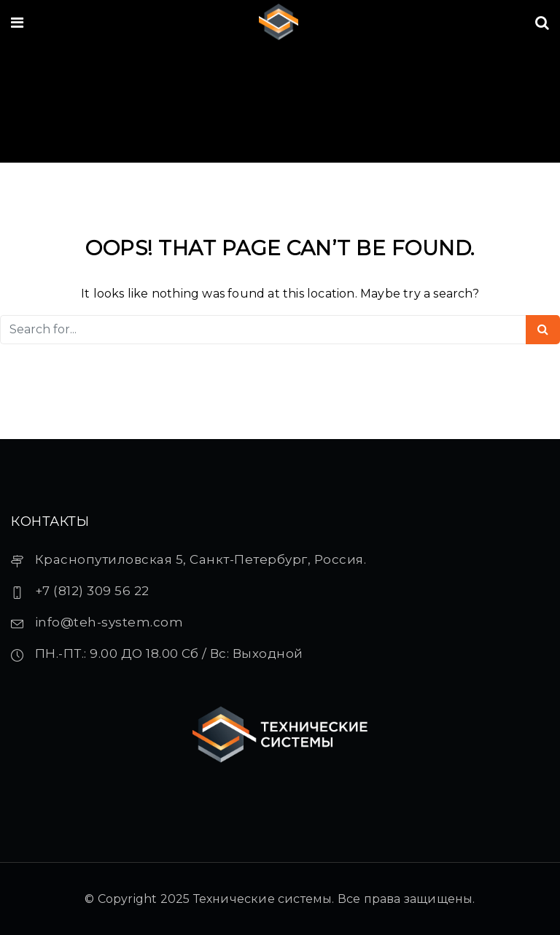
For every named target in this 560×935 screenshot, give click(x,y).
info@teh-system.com (109, 622)
